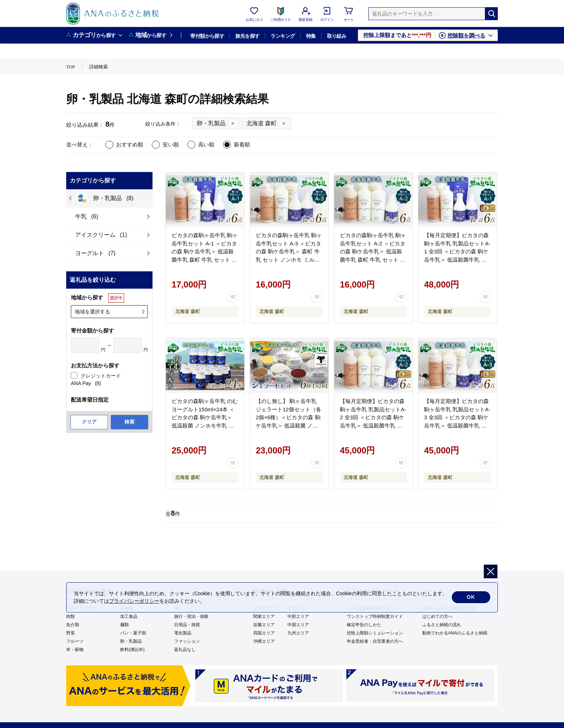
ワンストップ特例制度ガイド (375, 616)
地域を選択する (92, 312)
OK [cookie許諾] (471, 597)
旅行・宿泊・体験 (191, 616)
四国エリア (264, 633)
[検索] (491, 14)
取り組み (337, 36)
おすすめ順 (130, 144)
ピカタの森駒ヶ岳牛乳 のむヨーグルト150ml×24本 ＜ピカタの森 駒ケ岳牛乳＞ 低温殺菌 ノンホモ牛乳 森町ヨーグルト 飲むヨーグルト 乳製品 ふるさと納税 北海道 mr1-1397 (205, 425)
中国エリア (298, 625)
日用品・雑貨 (187, 625)
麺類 (124, 625)
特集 (311, 36)
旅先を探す (247, 36)
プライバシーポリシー (134, 601)
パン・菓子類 (133, 633)
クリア (89, 422)
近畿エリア (264, 625)
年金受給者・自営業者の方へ (375, 641)
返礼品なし (185, 650)
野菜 (70, 633)
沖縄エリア (264, 641)
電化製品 (183, 633)
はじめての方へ (437, 616)
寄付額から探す (207, 36)
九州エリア (298, 633)
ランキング (283, 36)
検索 (129, 422)
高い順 (206, 144)
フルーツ (75, 641)
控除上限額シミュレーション (375, 633)
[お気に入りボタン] (233, 297)
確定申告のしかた (364, 625)
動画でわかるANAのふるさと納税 (455, 633)
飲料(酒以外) (132, 650)
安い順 (171, 144)
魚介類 (73, 625)
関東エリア (264, 616)
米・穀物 (75, 650)
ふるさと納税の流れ (442, 625)
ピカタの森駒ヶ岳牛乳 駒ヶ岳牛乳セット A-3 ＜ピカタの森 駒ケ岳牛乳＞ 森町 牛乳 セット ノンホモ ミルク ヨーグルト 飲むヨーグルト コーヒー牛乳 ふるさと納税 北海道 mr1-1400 (289, 259)
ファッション (187, 641)
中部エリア (298, 616)
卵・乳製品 (131, 641)
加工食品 (129, 616)
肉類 (70, 616)
